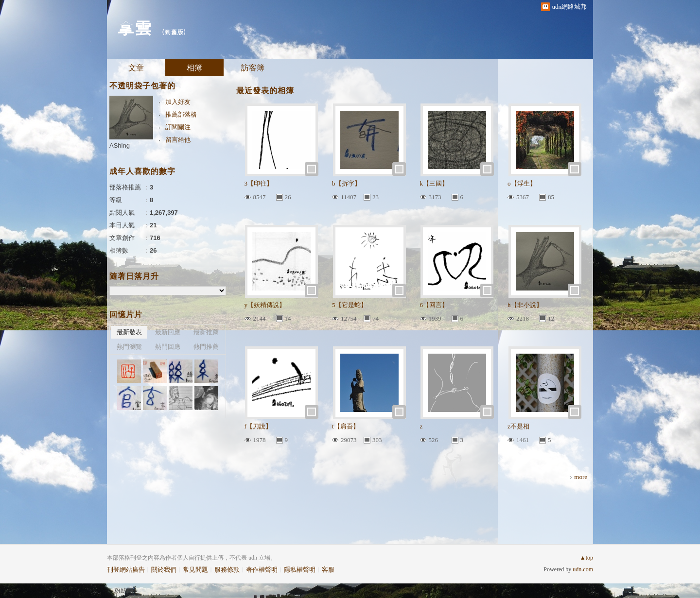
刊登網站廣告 (126, 570)
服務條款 (227, 570)
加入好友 (178, 102)
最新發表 (129, 332)
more (581, 477)
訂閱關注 (178, 127)
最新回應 (168, 332)
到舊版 (174, 32)
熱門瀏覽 (129, 347)
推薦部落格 (181, 114)
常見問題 (195, 570)
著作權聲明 (262, 570)
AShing (120, 145)
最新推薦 (206, 332)
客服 (328, 570)
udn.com (583, 569)
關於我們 (164, 570)
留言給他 (178, 140)
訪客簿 (253, 68)
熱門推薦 (206, 347)
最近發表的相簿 (265, 91)
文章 (136, 68)
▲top (586, 558)
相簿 (194, 68)
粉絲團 (124, 590)
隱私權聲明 (300, 570)
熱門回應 (168, 347)
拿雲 (134, 27)
